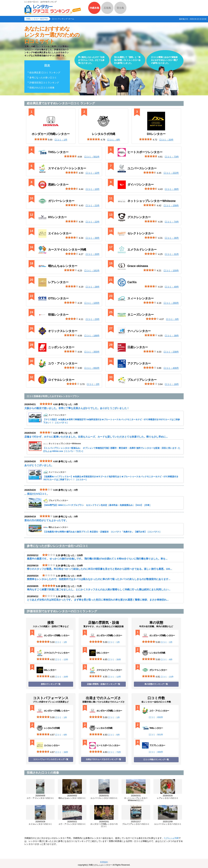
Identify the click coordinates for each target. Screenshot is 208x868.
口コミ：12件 (62, 660)
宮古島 (120, 8)
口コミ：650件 (156, 717)
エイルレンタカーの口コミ (40, 823)
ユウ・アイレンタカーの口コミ (40, 797)
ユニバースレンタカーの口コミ (104, 797)
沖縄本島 (94, 8)
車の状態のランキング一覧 (156, 684)
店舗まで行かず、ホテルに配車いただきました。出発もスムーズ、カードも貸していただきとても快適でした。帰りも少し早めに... (96, 437)
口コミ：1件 (61, 642)
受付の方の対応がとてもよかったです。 (46, 520)
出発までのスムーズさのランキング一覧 (104, 759)
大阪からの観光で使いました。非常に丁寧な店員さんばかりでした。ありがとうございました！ (77, 408)
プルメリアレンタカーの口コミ (136, 823)
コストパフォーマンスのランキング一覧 (51, 759)
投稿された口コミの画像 (42, 88)
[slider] (41, 139)
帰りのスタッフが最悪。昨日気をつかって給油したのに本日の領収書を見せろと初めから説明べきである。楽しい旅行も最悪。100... (100, 569)
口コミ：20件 (62, 677)
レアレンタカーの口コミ (168, 797)
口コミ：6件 (167, 660)
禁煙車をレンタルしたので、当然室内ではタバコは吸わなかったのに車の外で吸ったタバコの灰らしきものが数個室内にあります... (99, 579)
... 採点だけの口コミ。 (37, 494)
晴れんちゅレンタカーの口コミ (72, 797)
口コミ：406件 (156, 752)
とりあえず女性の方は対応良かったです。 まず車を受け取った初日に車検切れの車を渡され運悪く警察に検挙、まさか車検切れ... (98, 600)
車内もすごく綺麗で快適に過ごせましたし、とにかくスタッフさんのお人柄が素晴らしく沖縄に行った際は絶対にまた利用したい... (99, 589)
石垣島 (107, 8)
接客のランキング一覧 (51, 684)
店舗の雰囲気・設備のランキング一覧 (104, 684)
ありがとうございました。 (39, 465)
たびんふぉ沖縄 (171, 838)
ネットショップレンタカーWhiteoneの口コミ (136, 798)
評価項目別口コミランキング (44, 83)
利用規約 (104, 862)
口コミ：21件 (167, 677)
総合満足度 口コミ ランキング (45, 72)
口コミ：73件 (114, 752)
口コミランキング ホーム (63, 19)
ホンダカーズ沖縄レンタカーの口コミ (104, 824)
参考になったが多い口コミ (43, 78)
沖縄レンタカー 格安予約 (37, 19)
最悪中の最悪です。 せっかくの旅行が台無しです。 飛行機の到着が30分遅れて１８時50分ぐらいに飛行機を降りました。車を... (97, 559)
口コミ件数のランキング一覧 (156, 759)
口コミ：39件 (62, 752)
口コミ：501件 (156, 735)
